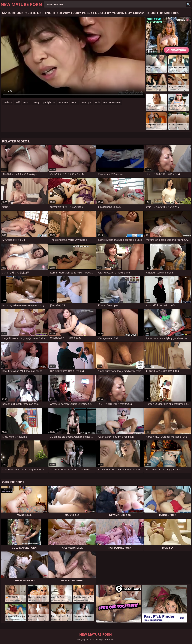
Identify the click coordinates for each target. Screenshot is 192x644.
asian (74, 102)
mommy (63, 102)
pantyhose (49, 102)
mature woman (112, 102)
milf (18, 102)
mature (8, 102)
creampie (86, 102)
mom (26, 102)
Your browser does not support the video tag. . (73, 57)
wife (97, 102)
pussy (36, 102)
